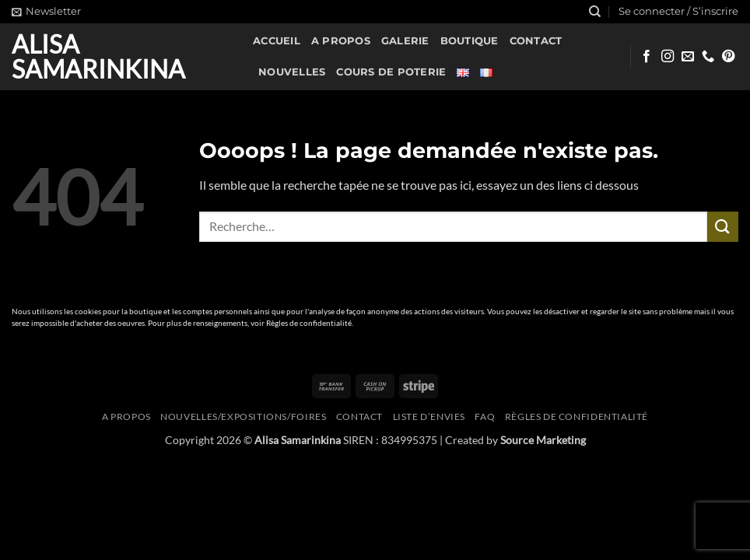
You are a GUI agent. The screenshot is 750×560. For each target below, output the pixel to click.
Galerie (405, 41)
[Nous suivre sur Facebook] (647, 57)
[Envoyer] (723, 227)
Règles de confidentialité (309, 323)
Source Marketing (543, 440)
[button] (46, 12)
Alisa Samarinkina (98, 57)
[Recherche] (595, 12)
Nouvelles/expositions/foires (243, 416)
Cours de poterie (391, 72)
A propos (341, 41)
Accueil (277, 41)
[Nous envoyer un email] (688, 57)
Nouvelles (292, 72)
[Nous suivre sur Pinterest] (728, 57)
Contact (536, 41)
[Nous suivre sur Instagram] (668, 57)
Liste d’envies (429, 416)
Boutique (470, 41)
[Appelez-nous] (708, 57)
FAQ (485, 416)
